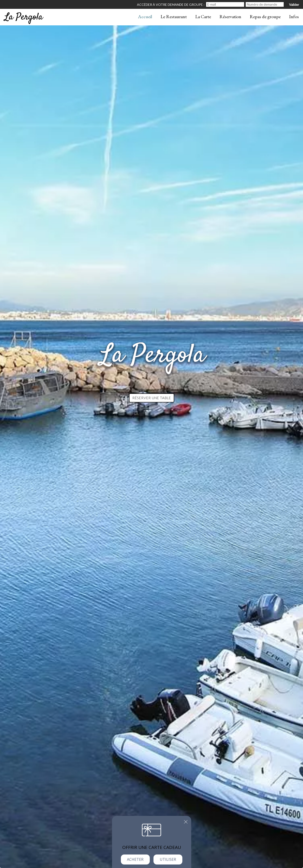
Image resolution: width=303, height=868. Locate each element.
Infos (294, 17)
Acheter (135, 859)
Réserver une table (152, 398)
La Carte (203, 17)
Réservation (230, 17)
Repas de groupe (265, 17)
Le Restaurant (174, 17)
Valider (294, 5)
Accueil (145, 17)
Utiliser (168, 859)
